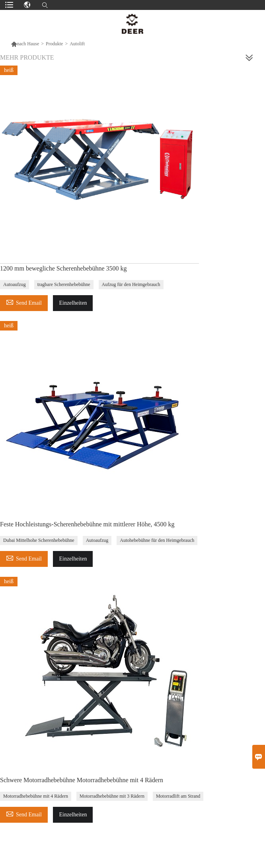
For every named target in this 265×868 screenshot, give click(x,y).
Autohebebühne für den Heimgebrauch (157, 540)
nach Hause (25, 44)
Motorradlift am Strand (178, 796)
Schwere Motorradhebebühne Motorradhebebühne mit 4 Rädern (82, 780)
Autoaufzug (15, 284)
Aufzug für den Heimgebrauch (131, 284)
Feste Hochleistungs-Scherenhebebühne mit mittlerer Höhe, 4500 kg (87, 524)
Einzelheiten (73, 303)
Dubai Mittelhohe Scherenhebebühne (39, 540)
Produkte (54, 44)
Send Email (24, 302)
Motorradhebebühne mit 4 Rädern (36, 796)
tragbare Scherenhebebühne (64, 284)
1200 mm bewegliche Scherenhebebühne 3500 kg (63, 268)
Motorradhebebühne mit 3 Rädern (112, 796)
